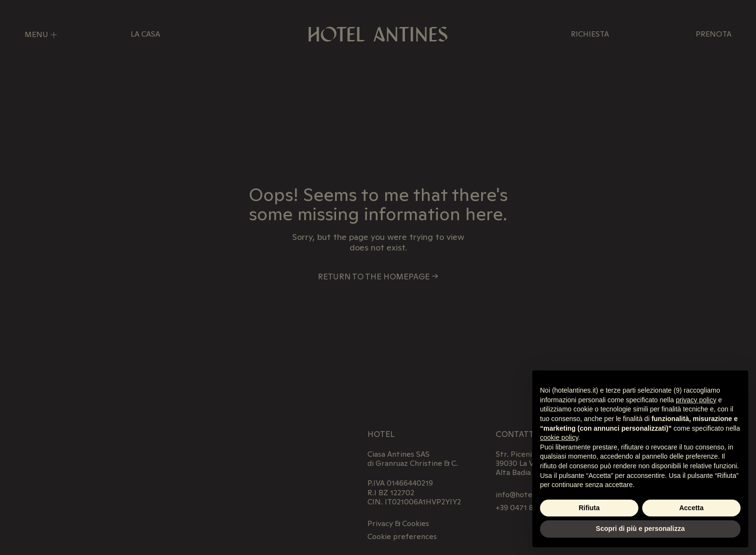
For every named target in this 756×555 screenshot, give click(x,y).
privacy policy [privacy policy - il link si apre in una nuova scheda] (696, 400)
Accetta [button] (692, 508)
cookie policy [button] (559, 437)
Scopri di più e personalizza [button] (640, 529)
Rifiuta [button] (589, 508)
